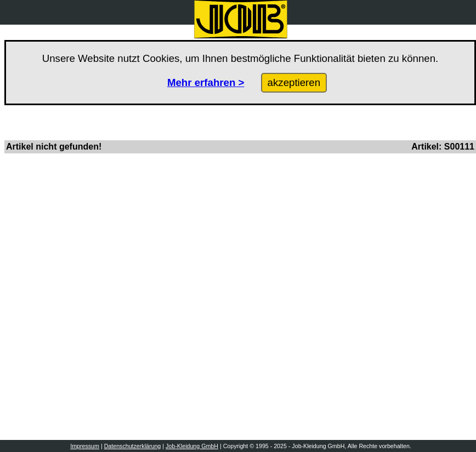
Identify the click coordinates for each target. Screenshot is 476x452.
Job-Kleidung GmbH (192, 446)
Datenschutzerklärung (133, 446)
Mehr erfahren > (206, 82)
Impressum (85, 446)
